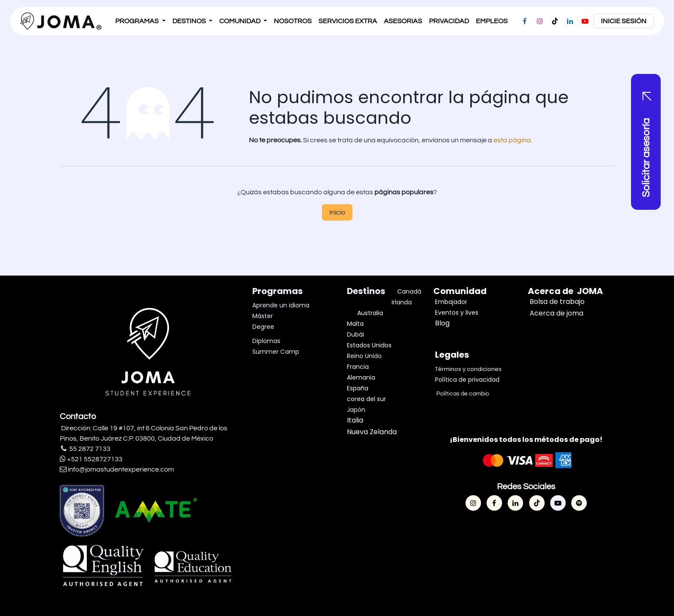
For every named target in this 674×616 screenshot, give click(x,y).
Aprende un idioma (281, 305)
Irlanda (402, 302)
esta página (512, 140)
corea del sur (366, 399)
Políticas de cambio (462, 394)
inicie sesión (624, 21)
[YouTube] (585, 21)
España (358, 388)
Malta (356, 324)
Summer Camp (276, 352)
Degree (263, 327)
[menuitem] (140, 21)
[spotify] (579, 503)
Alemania (361, 377)
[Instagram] (540, 21)
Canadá (409, 291)
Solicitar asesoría (646, 157)
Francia (358, 367)
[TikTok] (555, 21)
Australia (370, 313)
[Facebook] (525, 21)
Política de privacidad (467, 380)
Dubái (356, 334)
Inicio (337, 212)
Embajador (451, 302)
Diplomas (266, 341)
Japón (356, 410)
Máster (263, 316)
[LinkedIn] (570, 21)
